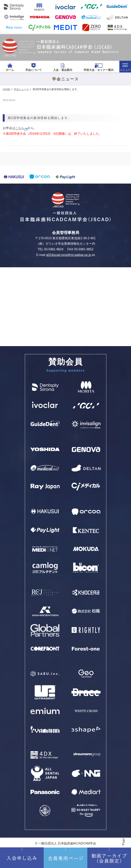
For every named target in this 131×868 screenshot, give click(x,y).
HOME (7, 89)
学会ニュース (21, 89)
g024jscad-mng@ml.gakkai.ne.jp (70, 255)
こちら (21, 128)
